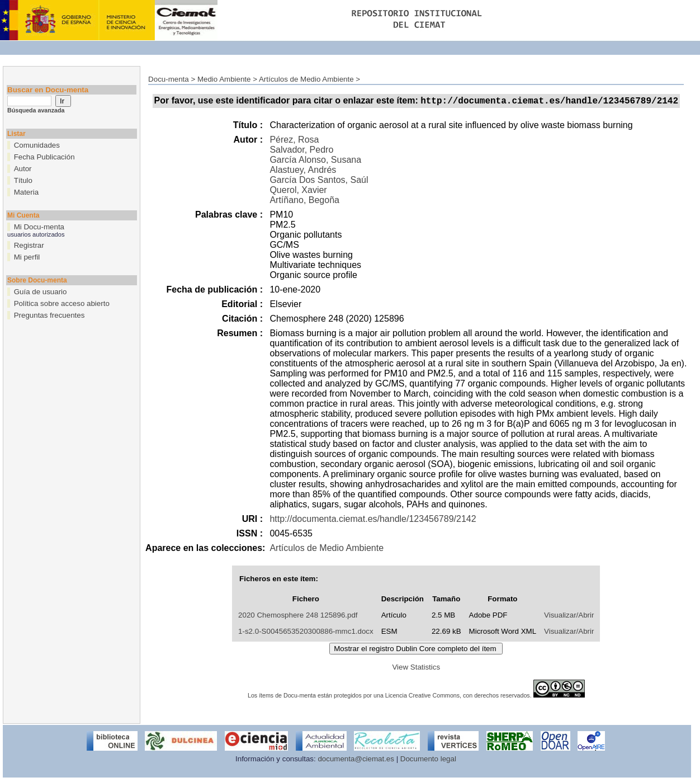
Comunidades (37, 145)
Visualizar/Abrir (569, 617)
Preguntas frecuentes (49, 315)
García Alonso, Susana (315, 161)
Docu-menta (169, 79)
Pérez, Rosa (294, 141)
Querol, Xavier (298, 192)
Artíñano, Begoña (304, 202)
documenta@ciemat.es (356, 760)
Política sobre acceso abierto (62, 303)
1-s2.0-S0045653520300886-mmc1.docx (306, 633)
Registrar (29, 245)
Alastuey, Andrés (303, 171)
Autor (23, 169)
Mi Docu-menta (39, 227)
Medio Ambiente (224, 79)
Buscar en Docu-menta (48, 90)
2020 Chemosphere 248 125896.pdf (298, 617)
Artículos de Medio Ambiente (306, 79)
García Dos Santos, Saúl (319, 182)
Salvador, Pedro (301, 151)
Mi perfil (27, 257)
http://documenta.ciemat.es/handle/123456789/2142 (373, 520)
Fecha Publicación (44, 157)
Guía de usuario (41, 292)
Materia (26, 192)
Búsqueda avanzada (36, 110)
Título (23, 180)
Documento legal (428, 760)
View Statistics (416, 669)
